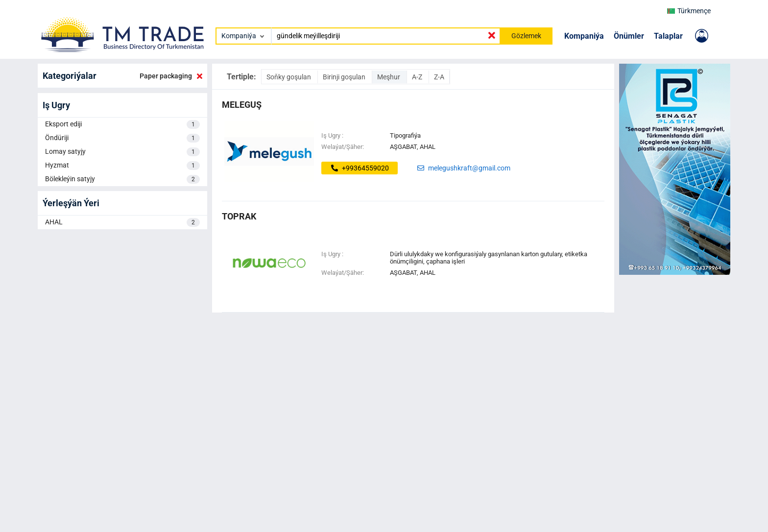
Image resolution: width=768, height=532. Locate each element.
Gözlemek (526, 36)
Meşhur (389, 77)
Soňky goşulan (289, 77)
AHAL (122, 222)
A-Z (418, 77)
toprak (239, 216)
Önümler (629, 36)
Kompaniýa (584, 36)
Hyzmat (122, 166)
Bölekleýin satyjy (122, 179)
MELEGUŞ (242, 105)
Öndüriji (122, 138)
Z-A (439, 77)
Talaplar (668, 36)
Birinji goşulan (345, 77)
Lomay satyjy (122, 152)
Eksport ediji (122, 124)
